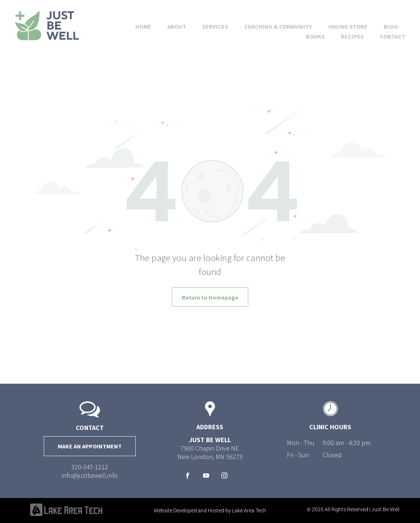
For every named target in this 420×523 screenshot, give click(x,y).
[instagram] (225, 477)
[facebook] (188, 477)
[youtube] (206, 477)
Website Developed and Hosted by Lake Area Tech (210, 511)
